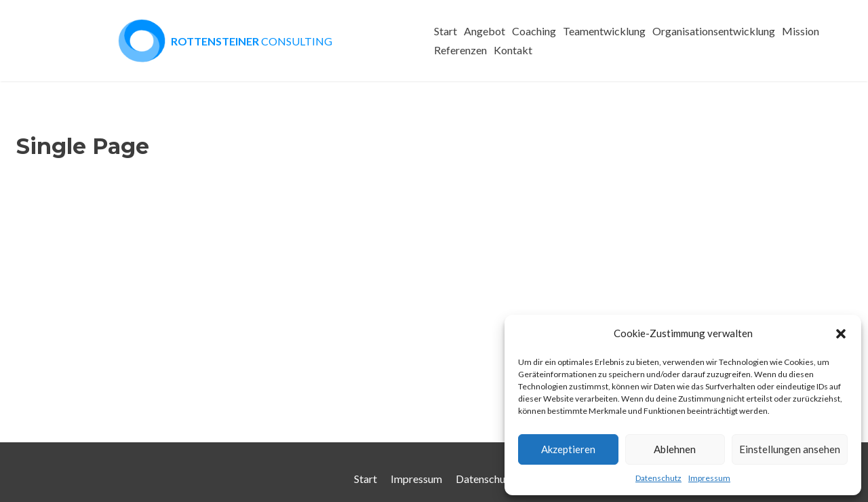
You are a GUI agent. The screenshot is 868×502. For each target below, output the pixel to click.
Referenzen (460, 50)
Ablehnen (675, 449)
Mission (801, 31)
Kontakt (513, 50)
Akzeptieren (568, 449)
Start (446, 31)
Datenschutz (658, 478)
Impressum (709, 478)
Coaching (534, 31)
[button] (841, 334)
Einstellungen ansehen (790, 449)
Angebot (485, 31)
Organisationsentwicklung (714, 31)
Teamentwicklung (604, 31)
